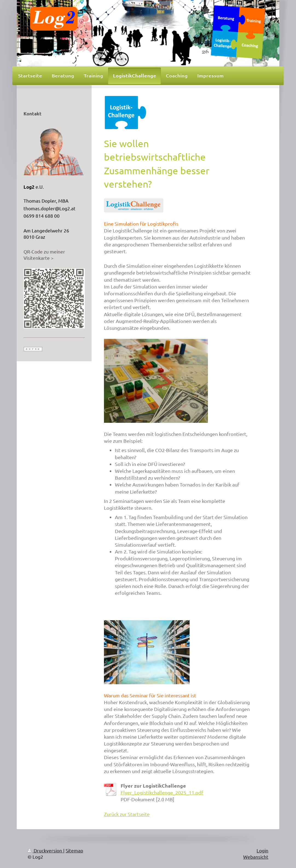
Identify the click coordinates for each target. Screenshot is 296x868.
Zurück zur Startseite (127, 814)
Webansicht (256, 857)
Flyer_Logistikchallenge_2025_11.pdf (162, 792)
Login (262, 850)
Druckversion (45, 850)
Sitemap (74, 850)
